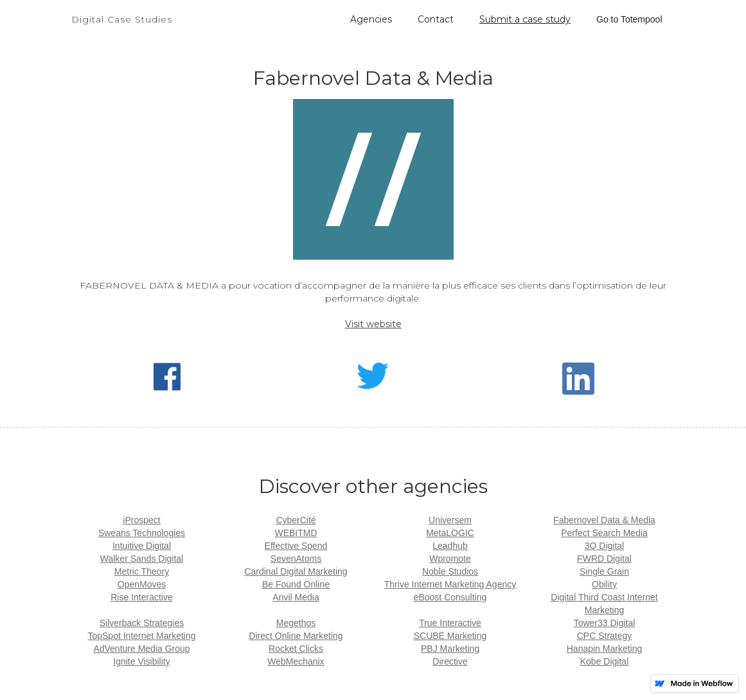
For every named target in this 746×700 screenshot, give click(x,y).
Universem (450, 520)
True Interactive (450, 623)
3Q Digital (604, 546)
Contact (436, 19)
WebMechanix (296, 661)
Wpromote (450, 559)
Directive (450, 661)
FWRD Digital (604, 559)
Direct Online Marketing (296, 636)
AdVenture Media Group (141, 649)
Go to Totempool (629, 19)
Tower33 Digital (605, 623)
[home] (122, 13)
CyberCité (296, 520)
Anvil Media (296, 597)
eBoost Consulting (450, 597)
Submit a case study (525, 19)
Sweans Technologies (142, 533)
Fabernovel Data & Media (604, 520)
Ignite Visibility (141, 661)
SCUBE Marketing (450, 636)
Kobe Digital (605, 661)
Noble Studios (450, 571)
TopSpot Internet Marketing (141, 636)
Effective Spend (296, 546)
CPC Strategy (605, 636)
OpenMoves (142, 584)
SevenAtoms (296, 559)
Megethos (296, 623)
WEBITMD (296, 533)
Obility (604, 584)
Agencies (371, 19)
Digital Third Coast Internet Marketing (604, 604)
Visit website (373, 324)
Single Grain (604, 571)
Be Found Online (296, 584)
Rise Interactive (141, 597)
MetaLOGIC (450, 533)
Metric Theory (142, 571)
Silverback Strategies (142, 623)
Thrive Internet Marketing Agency (450, 584)
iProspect (141, 520)
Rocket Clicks (296, 649)
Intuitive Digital (142, 546)
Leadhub (450, 546)
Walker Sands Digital (142, 559)
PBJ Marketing (450, 649)
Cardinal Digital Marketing (296, 571)
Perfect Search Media (604, 533)
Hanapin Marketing (605, 649)
